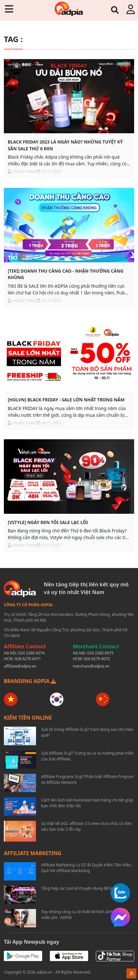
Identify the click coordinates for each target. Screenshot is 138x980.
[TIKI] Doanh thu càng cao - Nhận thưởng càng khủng (66, 274)
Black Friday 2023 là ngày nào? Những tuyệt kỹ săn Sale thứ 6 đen (65, 145)
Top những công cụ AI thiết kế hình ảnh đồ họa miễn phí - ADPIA (84, 915)
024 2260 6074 (32, 653)
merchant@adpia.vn (91, 666)
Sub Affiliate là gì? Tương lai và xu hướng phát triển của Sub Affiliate (87, 756)
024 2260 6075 (100, 653)
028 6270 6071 (28, 659)
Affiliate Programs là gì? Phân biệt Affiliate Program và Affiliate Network (87, 779)
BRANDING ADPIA (30, 681)
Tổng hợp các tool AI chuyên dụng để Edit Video (84, 888)
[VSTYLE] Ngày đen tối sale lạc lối (48, 522)
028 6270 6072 (97, 659)
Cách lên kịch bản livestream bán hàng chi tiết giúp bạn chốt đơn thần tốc (87, 803)
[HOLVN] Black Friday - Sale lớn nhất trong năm (66, 400)
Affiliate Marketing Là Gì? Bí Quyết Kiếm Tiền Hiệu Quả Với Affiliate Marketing (86, 868)
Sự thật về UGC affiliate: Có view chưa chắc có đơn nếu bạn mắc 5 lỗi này (86, 826)
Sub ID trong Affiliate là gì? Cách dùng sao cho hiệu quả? (87, 732)
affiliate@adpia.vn (20, 666)
